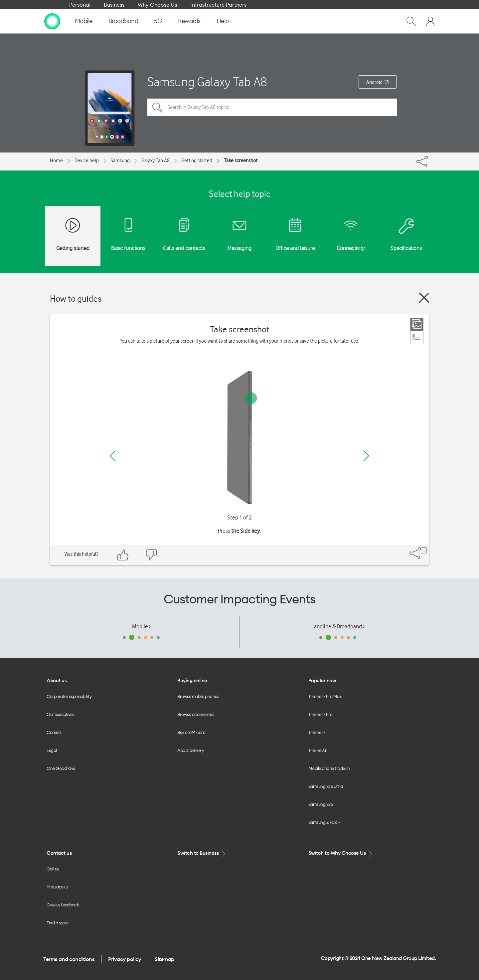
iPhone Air (318, 750)
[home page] (52, 21)
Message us (57, 887)
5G (158, 21)
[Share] (428, 160)
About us (57, 680)
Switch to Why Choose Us (341, 853)
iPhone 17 (317, 732)
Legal (52, 750)
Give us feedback (63, 905)
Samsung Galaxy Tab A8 (207, 82)
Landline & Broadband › (338, 626)
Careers (54, 732)
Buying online (192, 680)
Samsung (120, 161)
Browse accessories (196, 714)
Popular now (322, 680)
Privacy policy (125, 959)
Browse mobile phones (198, 696)
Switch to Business (202, 853)
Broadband (123, 21)
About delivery (191, 750)
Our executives (60, 714)
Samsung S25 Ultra (326, 786)
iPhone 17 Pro (320, 714)
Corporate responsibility (69, 696)
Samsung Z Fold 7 (324, 822)
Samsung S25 (321, 804)
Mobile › (141, 626)
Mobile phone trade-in (329, 768)
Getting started (197, 161)
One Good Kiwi (61, 768)
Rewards (189, 21)
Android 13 (378, 82)
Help (223, 21)
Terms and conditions (69, 959)
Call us (53, 869)
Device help (87, 161)
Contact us (59, 853)
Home (56, 161)
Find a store (57, 923)
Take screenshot (241, 161)
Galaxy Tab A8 (156, 161)
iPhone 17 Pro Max (325, 696)
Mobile (84, 21)
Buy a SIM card (191, 732)
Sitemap (164, 959)
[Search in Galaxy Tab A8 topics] (272, 107)
